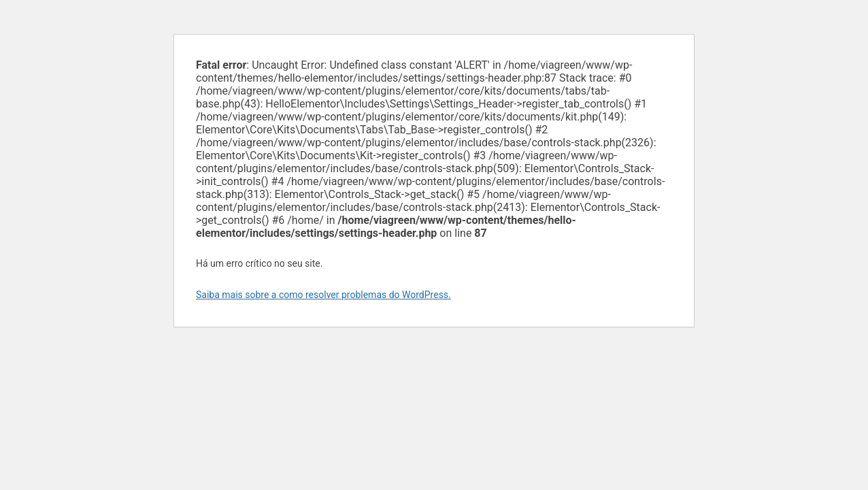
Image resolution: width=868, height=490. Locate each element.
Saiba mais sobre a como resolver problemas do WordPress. (323, 295)
